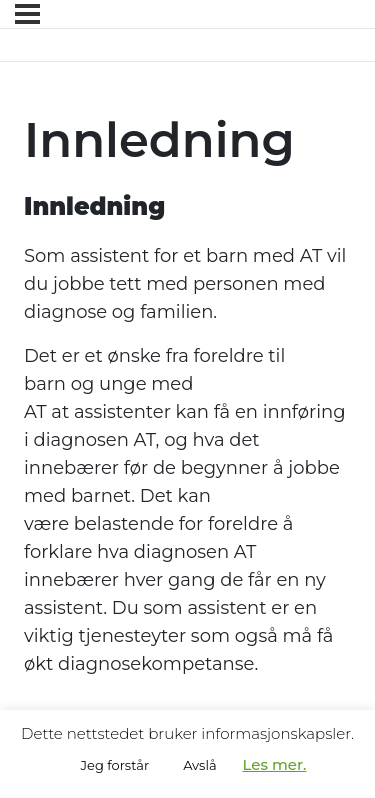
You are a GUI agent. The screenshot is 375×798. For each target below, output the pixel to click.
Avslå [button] (199, 765)
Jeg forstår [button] (115, 765)
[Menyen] (27, 14)
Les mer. (274, 764)
